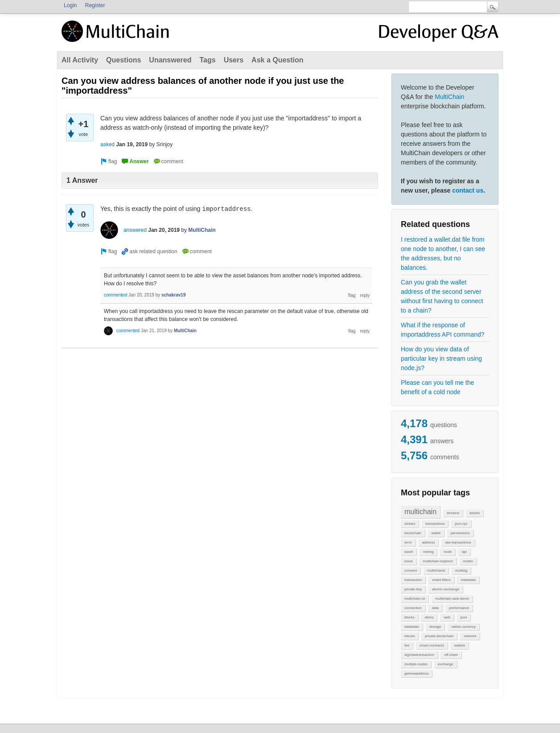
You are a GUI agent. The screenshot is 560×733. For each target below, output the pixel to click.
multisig (461, 570)
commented (115, 295)
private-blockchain (439, 636)
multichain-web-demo (452, 599)
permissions (460, 533)
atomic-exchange (446, 589)
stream (410, 524)
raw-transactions (458, 542)
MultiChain (449, 97)
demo (429, 617)
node (448, 552)
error (408, 542)
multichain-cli (415, 599)
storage (435, 627)
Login (70, 5)
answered (135, 230)
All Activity (80, 60)
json (464, 617)
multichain (420, 512)
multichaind (436, 570)
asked (107, 144)
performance (459, 608)
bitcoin (410, 636)
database (412, 627)
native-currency (463, 627)
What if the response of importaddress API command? (443, 330)
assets (475, 513)
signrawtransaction (419, 655)
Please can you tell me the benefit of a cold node (437, 387)
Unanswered (170, 60)
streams (453, 513)
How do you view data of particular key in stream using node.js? (441, 358)
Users (234, 60)
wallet (436, 533)
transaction (413, 580)
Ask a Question (277, 60)
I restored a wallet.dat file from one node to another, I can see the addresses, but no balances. (443, 253)
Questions (124, 60)
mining (428, 552)
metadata (468, 580)
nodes (468, 561)
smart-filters (441, 580)
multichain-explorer (438, 561)
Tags (207, 60)
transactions (435, 524)
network (470, 636)
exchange (446, 664)
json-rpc (461, 524)
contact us (468, 190)
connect (411, 570)
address (428, 542)
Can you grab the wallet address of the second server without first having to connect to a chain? (442, 296)
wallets (460, 645)
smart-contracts (432, 645)
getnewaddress (416, 673)
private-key (413, 589)
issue (409, 561)
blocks (410, 617)
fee (407, 645)
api (464, 552)
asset (409, 552)
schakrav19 (174, 295)
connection (413, 608)
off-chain (451, 655)
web (447, 617)
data (435, 608)
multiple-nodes (416, 664)
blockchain (413, 533)
